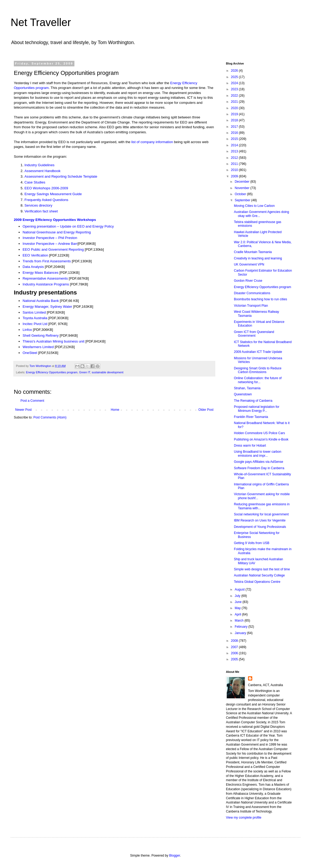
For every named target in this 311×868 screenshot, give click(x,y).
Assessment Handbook (43, 171)
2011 (235, 164)
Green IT (84, 372)
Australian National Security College (259, 575)
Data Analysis (34, 267)
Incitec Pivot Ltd (35, 324)
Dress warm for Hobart (250, 446)
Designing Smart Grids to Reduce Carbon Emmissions (258, 370)
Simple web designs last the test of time (262, 569)
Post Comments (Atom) (50, 417)
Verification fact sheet (41, 211)
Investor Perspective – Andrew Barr (50, 244)
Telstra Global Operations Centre (257, 582)
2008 (235, 641)
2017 (235, 127)
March (240, 621)
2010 (235, 170)
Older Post (206, 410)
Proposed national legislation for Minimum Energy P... (257, 409)
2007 (235, 647)
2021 (235, 102)
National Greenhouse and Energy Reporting (57, 232)
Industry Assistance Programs (46, 284)
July (238, 596)
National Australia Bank (41, 301)
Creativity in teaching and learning (258, 258)
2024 (235, 83)
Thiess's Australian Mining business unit (54, 341)
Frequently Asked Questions (46, 200)
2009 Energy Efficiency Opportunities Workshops (55, 220)
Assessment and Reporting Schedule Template (61, 176)
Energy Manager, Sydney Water (48, 307)
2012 (235, 158)
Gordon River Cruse (248, 281)
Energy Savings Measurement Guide (53, 194)
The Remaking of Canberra (253, 401)
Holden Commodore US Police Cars (259, 433)
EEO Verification (36, 255)
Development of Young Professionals (260, 527)
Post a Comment (32, 401)
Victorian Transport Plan (251, 306)
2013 (235, 151)
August (240, 589)
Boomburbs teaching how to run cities (260, 299)
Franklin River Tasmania (251, 417)
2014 (235, 145)
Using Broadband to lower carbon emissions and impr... (258, 454)
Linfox (27, 330)
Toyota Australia (35, 318)
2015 (235, 139)
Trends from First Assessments (47, 261)
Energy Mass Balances (41, 273)
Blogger (175, 856)
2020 (235, 108)
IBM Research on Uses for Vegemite (260, 520)
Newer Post (23, 410)
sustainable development (108, 372)
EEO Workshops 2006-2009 (46, 188)
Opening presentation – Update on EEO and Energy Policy (68, 226)
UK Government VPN (249, 264)
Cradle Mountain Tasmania (253, 252)
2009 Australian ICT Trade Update (258, 352)
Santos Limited (34, 312)
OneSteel (30, 353)
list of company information (152, 142)
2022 (235, 96)
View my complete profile (244, 818)
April (238, 614)
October (241, 194)
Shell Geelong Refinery (41, 335)
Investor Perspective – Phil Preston (50, 238)
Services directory (38, 205)
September (243, 200)
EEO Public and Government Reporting (54, 249)
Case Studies (35, 182)
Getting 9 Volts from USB (252, 543)
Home (115, 410)
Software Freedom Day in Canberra (259, 468)
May (238, 608)
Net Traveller (41, 22)
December (243, 182)
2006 (235, 653)
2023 (235, 89)
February (241, 627)
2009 (235, 176)
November (243, 188)
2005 (235, 659)
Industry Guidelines (39, 165)
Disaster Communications (252, 293)
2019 (235, 114)
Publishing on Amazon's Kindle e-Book (261, 439)
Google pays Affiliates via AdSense (259, 462)
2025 (235, 77)
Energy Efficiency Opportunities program (52, 372)
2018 (235, 120)
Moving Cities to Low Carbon (254, 206)
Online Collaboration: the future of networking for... (258, 380)
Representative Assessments (46, 278)
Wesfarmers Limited (39, 347)
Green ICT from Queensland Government (254, 334)
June (239, 602)
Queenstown (243, 394)
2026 (235, 71)
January (241, 633)
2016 (235, 133)
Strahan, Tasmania (247, 388)
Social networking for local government (261, 514)
